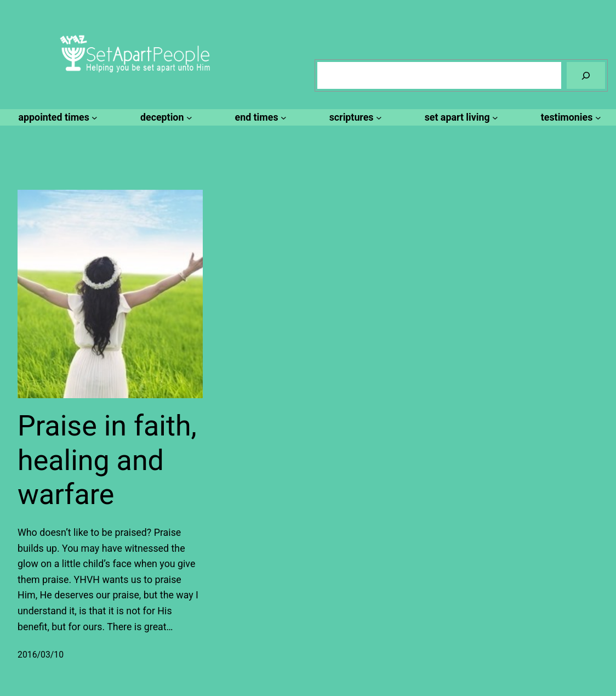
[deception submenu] (165, 118)
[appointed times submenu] (57, 118)
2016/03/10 (41, 655)
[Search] (586, 75)
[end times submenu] (259, 118)
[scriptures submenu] (354, 118)
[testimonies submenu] (569, 118)
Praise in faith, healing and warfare (107, 460)
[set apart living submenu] (460, 118)
